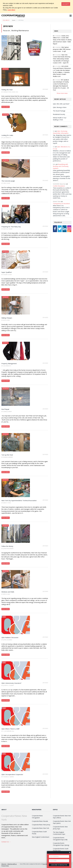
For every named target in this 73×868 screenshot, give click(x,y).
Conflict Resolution (59, 186)
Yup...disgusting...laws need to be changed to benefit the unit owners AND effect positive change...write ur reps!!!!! (62, 139)
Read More (6, 107)
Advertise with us (12, 864)
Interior (5, 69)
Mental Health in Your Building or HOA (60, 119)
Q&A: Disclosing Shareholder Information (61, 132)
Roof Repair (5, 409)
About (4, 810)
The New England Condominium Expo (59, 833)
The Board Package (59, 111)
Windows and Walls (8, 592)
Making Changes (7, 318)
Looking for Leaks (7, 135)
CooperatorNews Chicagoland (37, 817)
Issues (14, 20)
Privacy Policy (5, 866)
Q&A (4, 617)
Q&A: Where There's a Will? (11, 729)
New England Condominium (41, 837)
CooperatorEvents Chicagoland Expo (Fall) (60, 839)
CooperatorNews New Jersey (41, 825)
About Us (4, 864)
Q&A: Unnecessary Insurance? (11, 683)
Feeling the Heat (7, 90)
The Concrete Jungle (8, 181)
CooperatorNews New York (41, 828)
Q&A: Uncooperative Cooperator (12, 774)
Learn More (11, 10)
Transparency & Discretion (61, 204)
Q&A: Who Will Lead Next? (61, 104)
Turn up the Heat (7, 455)
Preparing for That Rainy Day (11, 227)
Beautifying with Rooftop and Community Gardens (61, 166)
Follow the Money (7, 546)
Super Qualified (7, 272)
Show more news (62, 93)
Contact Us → (6, 842)
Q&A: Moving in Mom (60, 107)
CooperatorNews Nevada (40, 821)
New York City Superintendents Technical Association (19, 500)
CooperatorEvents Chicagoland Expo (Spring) (61, 844)
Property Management (9, 363)
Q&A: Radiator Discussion (10, 637)
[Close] (66, 4)
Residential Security (59, 114)
